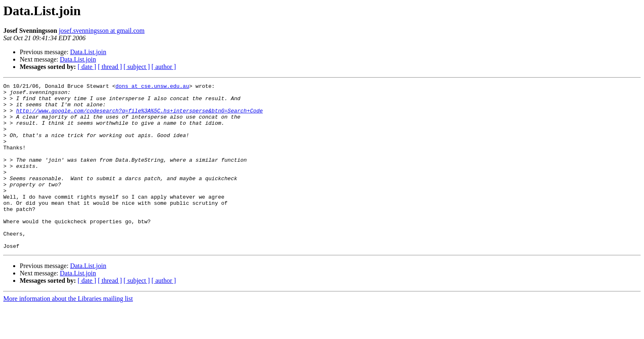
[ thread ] (110, 67)
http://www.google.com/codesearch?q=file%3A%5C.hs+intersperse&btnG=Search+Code (139, 117)
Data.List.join (88, 52)
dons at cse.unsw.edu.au (152, 87)
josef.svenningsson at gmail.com (102, 31)
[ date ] (87, 67)
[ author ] (164, 67)
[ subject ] (137, 67)
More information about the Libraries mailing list (68, 332)
